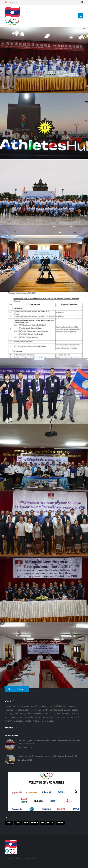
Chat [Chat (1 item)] (26, 823)
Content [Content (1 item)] (34, 823)
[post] (10, 745)
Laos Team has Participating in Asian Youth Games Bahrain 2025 (47, 756)
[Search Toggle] (82, 2)
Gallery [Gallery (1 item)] (50, 823)
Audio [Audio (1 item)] (18, 823)
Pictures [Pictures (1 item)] (60, 823)
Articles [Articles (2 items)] (9, 823)
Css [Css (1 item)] (42, 823)
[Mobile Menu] (81, 16)
